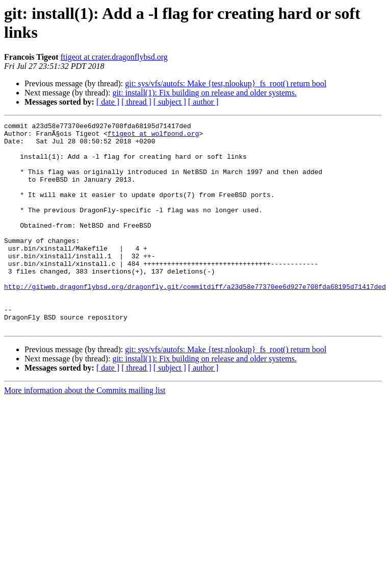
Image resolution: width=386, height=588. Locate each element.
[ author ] (203, 102)
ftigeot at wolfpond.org (153, 136)
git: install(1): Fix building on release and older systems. (204, 93)
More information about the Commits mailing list (85, 432)
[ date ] (108, 102)
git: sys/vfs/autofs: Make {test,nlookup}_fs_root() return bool (226, 83)
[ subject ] (170, 102)
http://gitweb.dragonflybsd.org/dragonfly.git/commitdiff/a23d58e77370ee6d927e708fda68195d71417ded (195, 320)
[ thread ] (136, 102)
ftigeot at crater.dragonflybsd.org (114, 57)
